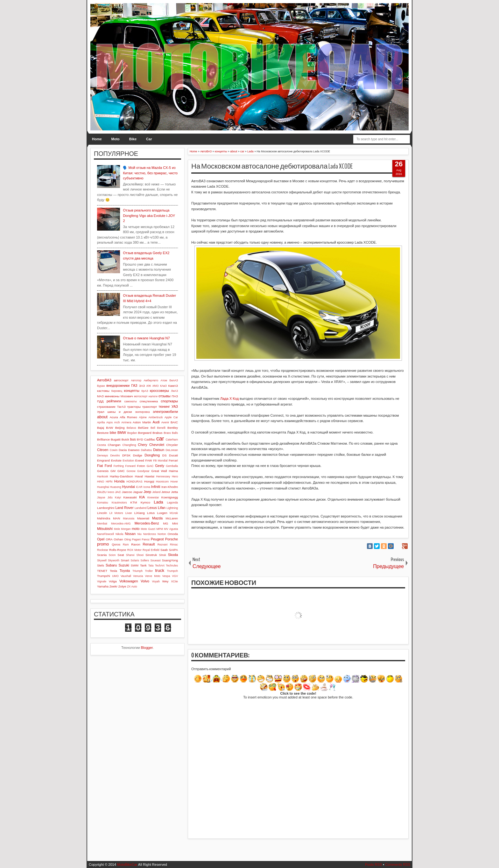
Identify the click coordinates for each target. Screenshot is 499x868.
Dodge (138, 455)
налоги (153, 396)
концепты (132, 391)
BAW (109, 428)
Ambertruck (155, 417)
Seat (121, 555)
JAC (118, 492)
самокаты (130, 401)
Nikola (119, 534)
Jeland (156, 492)
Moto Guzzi (148, 529)
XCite (174, 581)
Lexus (152, 508)
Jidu (110, 497)
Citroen (103, 450)
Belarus (131, 428)
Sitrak (162, 555)
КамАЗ (173, 386)
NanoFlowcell (105, 534)
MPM (160, 529)
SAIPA (173, 550)
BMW (122, 433)
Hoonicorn (162, 482)
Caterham (172, 440)
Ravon (136, 544)
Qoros (116, 544)
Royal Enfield (151, 550)
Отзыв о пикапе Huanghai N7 (146, 338)
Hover (174, 482)
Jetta (175, 492)
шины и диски (119, 412)
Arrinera (126, 422)
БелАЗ (174, 380)
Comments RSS (398, 865)
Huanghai (103, 487)
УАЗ (175, 406)
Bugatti (116, 439)
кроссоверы (159, 391)
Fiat (100, 466)
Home (97, 139)
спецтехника (149, 401)
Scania (102, 555)
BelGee (143, 428)
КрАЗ (145, 391)
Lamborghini (106, 508)
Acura (114, 417)
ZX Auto (132, 587)
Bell (153, 428)
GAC (150, 466)
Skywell (102, 560)
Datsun (159, 450)
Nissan (130, 534)
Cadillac (150, 439)
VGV (175, 576)
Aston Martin (142, 422)
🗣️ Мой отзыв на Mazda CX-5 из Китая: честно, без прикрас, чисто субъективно (150, 173)
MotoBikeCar (127, 865)
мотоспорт (141, 396)
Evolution (128, 461)
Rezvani (163, 545)
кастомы (103, 391)
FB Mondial (160, 461)
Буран (101, 386)
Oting (127, 539)
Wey (165, 581)
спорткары (169, 401)
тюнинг (164, 406)
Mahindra (104, 518)
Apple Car (171, 417)
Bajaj (101, 428)
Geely (160, 466)
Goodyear (143, 471)
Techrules (172, 566)
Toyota (125, 571)
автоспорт (121, 380)
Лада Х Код (229, 399)
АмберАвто (151, 380)
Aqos (109, 422)
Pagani (136, 539)
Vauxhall (126, 576)
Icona (147, 487)
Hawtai (150, 476)
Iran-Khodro (170, 487)
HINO (101, 482)
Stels (101, 565)
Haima (173, 471)
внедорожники (118, 385)
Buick (125, 439)
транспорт (150, 407)
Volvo (145, 581)
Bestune (103, 433)
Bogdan (132, 433)
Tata (151, 566)
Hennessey (163, 476)
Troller (149, 571)
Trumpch (172, 571)
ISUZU (102, 492)
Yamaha (103, 586)
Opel (101, 539)
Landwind (141, 508)
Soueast (155, 560)
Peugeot (157, 539)
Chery (142, 445)
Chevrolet (157, 445)
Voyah (156, 581)
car (160, 439)
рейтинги (114, 401)
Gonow (131, 471)
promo (103, 544)
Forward (130, 466)
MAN (116, 518)
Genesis (103, 471)
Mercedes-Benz (147, 523)
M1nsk (174, 513)
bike (113, 433)
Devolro (115, 455)
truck (160, 570)
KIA (142, 497)
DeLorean (172, 450)
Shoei (140, 555)
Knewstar (153, 497)
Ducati (173, 455)
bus (133, 439)
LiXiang (140, 513)
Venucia (138, 576)
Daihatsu (147, 450)
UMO (115, 576)
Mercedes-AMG (121, 524)
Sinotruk (151, 555)
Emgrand (103, 460)
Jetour (166, 492)
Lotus (151, 513)
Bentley (173, 428)
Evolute (116, 460)
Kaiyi (118, 497)
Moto (116, 139)
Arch (117, 422)
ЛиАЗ (174, 391)
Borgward (144, 433)
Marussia (129, 518)
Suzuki (124, 565)
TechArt (160, 566)
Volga (113, 581)
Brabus (157, 433)
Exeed (140, 460)
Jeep (147, 492)
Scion (112, 555)
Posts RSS (373, 865)
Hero (175, 476)
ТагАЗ (121, 407)
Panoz (146, 539)
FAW (149, 460)
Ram (126, 545)
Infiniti (156, 487)
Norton (162, 534)
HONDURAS (134, 482)
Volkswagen (129, 581)
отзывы (165, 396)
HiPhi (109, 482)
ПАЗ (175, 396)
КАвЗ (163, 386)
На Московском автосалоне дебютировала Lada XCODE (272, 166)
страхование (106, 407)
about (102, 417)
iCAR (139, 487)
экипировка (142, 412)
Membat (102, 524)
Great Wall (159, 471)
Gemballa (172, 466)
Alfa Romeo (128, 417)
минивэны (112, 396)
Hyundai (128, 487)
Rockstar (103, 550)
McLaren (172, 518)
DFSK (126, 455)
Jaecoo (127, 492)
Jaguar (138, 492)
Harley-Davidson (121, 476)
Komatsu (103, 503)
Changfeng (129, 445)
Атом (164, 380)
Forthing (119, 466)
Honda (119, 481)
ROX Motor (134, 550)
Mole (117, 529)
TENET (102, 571)
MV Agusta (171, 529)
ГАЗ (134, 385)
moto (136, 529)
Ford (108, 466)
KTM (134, 502)
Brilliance (103, 439)
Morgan (126, 529)
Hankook (103, 476)
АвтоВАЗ (104, 380)
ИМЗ (155, 386)
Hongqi (149, 481)
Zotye (122, 586)
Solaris (135, 560)
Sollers (145, 560)
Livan (129, 513)
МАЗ (100, 396)
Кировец (117, 391)
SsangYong (170, 560)
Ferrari (173, 460)
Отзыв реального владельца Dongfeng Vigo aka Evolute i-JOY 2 (149, 215)
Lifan (162, 508)
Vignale (102, 581)
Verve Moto (153, 576)
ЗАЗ (142, 386)
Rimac (174, 545)
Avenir (165, 422)
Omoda (173, 534)
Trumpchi (104, 576)
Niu (140, 534)
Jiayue (101, 497)
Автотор (136, 380)
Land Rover (124, 508)
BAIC (174, 422)
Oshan (118, 539)
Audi (156, 422)
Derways (102, 455)
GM (113, 471)
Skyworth (114, 560)
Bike (133, 139)
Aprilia (101, 422)
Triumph (137, 571)
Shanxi (130, 555)
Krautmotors (119, 503)
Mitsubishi (105, 529)
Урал (101, 412)
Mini (175, 523)
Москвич (127, 396)
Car (149, 139)
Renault (149, 544)
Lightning (172, 508)
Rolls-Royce (118, 550)
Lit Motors (116, 513)
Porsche (172, 539)
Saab (164, 550)
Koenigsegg (170, 497)
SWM (135, 565)
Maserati (143, 518)
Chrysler (172, 445)
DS (165, 455)
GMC (121, 471)
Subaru (111, 565)
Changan (114, 445)
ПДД (100, 401)
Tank (143, 565)
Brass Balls (171, 433)
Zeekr (113, 586)
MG (166, 523)
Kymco (145, 502)
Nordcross (150, 534)
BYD (140, 439)
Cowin (114, 450)
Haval (139, 476)
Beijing (120, 428)
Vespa (166, 576)
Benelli (161, 428)
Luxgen (162, 513)
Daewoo (134, 450)
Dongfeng (152, 455)
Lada (158, 502)
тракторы (134, 407)
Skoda (173, 555)
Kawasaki (130, 497)
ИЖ (149, 386)
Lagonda (172, 503)
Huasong (115, 487)
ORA (109, 539)
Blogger (147, 648)
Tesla (113, 571)
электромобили (165, 412)
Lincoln (102, 513)
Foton (141, 466)
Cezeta (102, 445)
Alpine (143, 417)
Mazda (157, 518)
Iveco (111, 492)
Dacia (123, 450)
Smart (125, 560)
